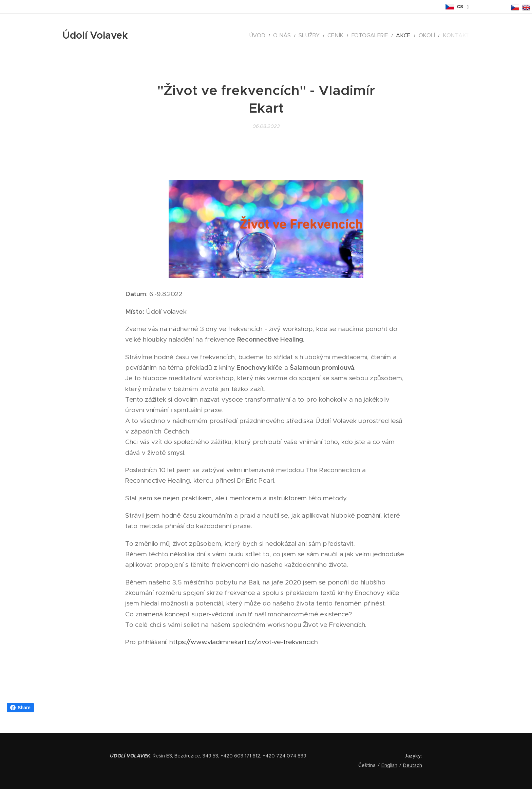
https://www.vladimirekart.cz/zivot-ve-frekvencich (243, 642)
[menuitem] (285, 36)
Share (20, 708)
